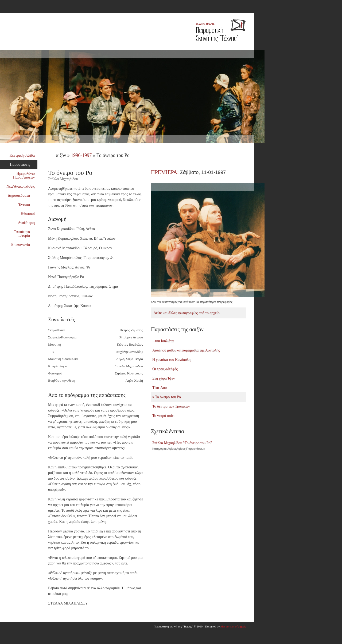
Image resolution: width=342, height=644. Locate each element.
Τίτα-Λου (160, 388)
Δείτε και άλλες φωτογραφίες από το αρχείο (186, 313)
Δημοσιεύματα (21, 195)
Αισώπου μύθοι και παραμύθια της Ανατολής (186, 350)
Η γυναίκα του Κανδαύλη (171, 360)
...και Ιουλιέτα (163, 341)
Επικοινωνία (23, 245)
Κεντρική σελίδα (22, 155)
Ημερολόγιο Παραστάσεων (24, 175)
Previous (256, 301)
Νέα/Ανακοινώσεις (21, 186)
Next (262, 301)
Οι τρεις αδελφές (165, 369)
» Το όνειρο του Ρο (167, 397)
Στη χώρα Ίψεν (164, 378)
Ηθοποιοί (28, 214)
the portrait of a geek (234, 626)
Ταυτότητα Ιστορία (24, 234)
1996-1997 (81, 155)
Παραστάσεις (22, 165)
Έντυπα (27, 205)
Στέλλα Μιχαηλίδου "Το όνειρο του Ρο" (198, 446)
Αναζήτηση (26, 223)
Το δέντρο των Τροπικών (171, 406)
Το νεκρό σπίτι (163, 416)
